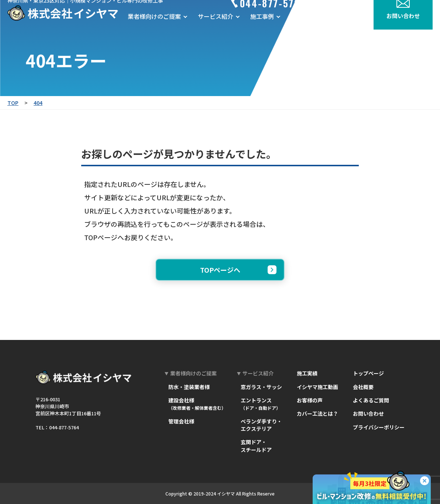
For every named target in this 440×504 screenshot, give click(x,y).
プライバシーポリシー (379, 427)
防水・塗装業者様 (189, 387)
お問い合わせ (368, 413)
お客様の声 (313, 27)
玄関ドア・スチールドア (256, 446)
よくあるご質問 (371, 400)
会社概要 (351, 27)
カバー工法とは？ (317, 413)
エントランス (261, 404)
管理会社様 (181, 421)
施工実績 (307, 373)
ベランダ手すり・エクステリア (261, 425)
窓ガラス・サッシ (261, 387)
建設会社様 (197, 404)
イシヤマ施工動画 (317, 387)
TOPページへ (238, 270)
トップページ (368, 373)
